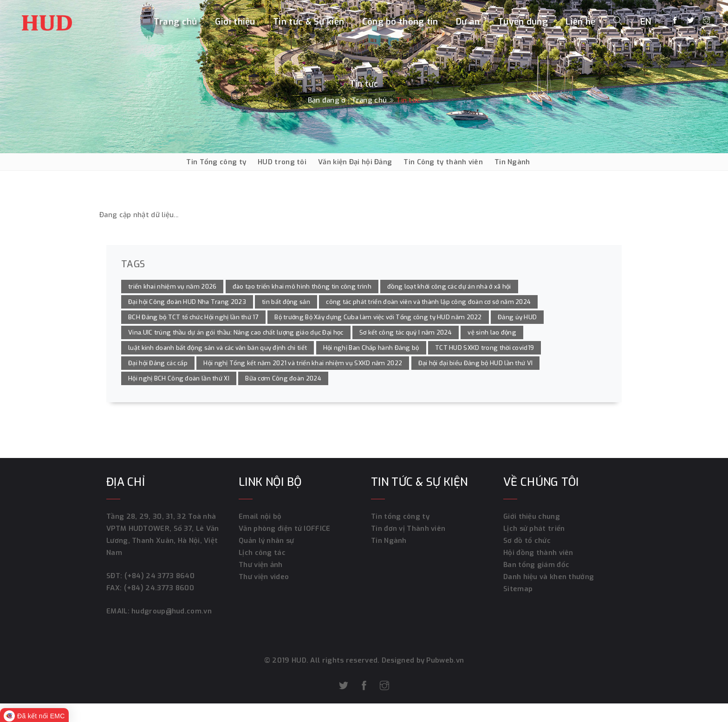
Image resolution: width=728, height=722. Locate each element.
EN (646, 22)
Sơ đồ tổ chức (527, 541)
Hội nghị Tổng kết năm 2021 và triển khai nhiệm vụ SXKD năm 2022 (303, 363)
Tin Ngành (512, 162)
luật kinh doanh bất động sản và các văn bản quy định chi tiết (218, 348)
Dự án (468, 22)
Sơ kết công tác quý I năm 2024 (406, 332)
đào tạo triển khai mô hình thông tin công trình (302, 287)
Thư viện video (264, 577)
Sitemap (518, 589)
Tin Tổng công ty (216, 162)
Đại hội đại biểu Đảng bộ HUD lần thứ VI (476, 363)
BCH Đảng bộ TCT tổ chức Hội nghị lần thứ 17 (193, 317)
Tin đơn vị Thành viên (408, 529)
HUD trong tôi (282, 162)
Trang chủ (175, 22)
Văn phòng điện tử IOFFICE (285, 529)
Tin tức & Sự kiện (309, 22)
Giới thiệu (235, 22)
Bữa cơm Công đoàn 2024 (283, 378)
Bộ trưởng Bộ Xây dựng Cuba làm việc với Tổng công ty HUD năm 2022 (378, 317)
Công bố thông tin (400, 22)
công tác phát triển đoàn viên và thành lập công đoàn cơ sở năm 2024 (428, 302)
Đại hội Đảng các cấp (158, 363)
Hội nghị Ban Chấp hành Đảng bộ (371, 348)
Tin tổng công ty (400, 516)
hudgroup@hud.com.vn (171, 611)
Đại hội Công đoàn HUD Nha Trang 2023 (187, 302)
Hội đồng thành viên (538, 553)
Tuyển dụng (523, 22)
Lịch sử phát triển (534, 529)
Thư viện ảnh (261, 565)
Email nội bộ (260, 516)
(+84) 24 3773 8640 (159, 576)
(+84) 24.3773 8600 (159, 588)
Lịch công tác (262, 553)
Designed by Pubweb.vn (422, 660)
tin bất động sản (286, 302)
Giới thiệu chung (532, 516)
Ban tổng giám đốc (536, 565)
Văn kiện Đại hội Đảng (355, 162)
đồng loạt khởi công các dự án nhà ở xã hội (449, 287)
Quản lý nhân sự (266, 541)
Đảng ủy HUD (517, 317)
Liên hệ (580, 22)
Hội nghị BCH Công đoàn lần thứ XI (179, 378)
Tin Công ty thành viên (443, 162)
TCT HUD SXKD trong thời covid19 (484, 348)
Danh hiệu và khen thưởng (549, 577)
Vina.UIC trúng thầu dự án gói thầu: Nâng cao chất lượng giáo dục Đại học (236, 332)
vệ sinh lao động (492, 332)
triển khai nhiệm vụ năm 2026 (172, 287)
